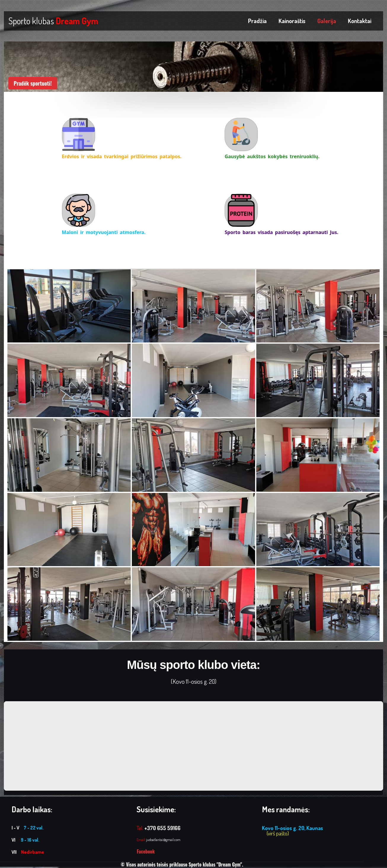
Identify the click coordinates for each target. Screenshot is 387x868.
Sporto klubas (53, 21)
